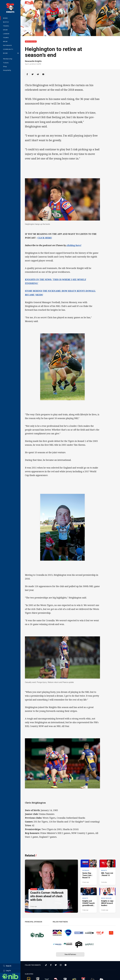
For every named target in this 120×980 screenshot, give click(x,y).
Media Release (31, 42)
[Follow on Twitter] (56, 965)
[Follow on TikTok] (46, 965)
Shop (5, 66)
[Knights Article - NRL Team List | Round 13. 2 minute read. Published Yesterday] (107, 872)
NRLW (5, 41)
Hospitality (7, 70)
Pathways (8, 45)
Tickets (6, 63)
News (5, 18)
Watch (6, 22)
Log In (7, 970)
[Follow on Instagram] (61, 965)
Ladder (6, 34)
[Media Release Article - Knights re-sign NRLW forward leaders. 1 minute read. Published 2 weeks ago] (107, 900)
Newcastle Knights (33, 61)
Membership (8, 59)
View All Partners (70, 954)
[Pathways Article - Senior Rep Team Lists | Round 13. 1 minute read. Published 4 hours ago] (89, 872)
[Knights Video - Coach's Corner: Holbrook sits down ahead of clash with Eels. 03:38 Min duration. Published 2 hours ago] (51, 886)
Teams (6, 38)
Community (8, 49)
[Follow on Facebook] (51, 965)
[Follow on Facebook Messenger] (66, 965)
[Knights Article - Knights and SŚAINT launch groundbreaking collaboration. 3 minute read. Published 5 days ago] (89, 900)
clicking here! (74, 245)
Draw (5, 30)
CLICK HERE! (45, 238)
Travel (6, 26)
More (11, 53)
